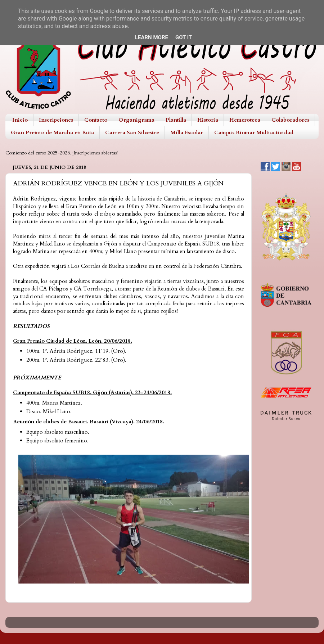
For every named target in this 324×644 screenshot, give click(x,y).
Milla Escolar (187, 132)
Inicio (20, 120)
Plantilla (176, 120)
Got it (184, 37)
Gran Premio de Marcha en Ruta (52, 132)
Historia (208, 120)
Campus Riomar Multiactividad (254, 132)
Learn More (152, 37)
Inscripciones (56, 120)
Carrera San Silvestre (132, 132)
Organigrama (136, 120)
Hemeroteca (245, 120)
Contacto (96, 120)
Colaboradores (290, 120)
